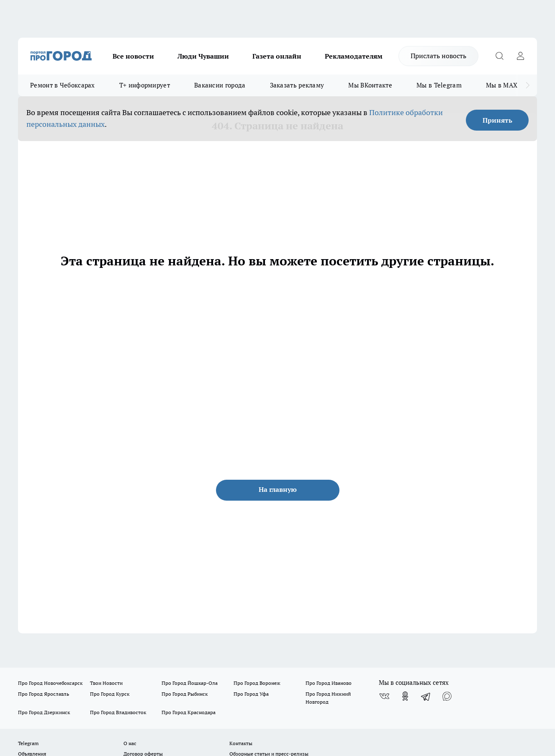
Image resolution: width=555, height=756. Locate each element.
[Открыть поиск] (499, 56)
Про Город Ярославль (44, 694)
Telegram (28, 743)
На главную (278, 489)
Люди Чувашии (203, 56)
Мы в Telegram (439, 85)
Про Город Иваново (329, 683)
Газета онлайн (277, 56)
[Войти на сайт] (520, 56)
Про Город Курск (110, 694)
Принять (497, 120)
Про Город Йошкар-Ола (190, 683)
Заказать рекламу (297, 85)
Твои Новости (106, 683)
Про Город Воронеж (257, 683)
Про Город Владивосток (118, 712)
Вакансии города (220, 85)
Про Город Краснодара (189, 712)
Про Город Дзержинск (44, 712)
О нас (130, 743)
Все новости (133, 56)
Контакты (241, 743)
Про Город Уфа (251, 694)
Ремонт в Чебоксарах (63, 85)
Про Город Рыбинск (185, 694)
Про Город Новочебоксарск (50, 683)
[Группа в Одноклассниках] (405, 696)
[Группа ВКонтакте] (384, 696)
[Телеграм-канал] (426, 696)
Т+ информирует (145, 85)
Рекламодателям (354, 56)
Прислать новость (438, 56)
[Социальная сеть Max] (447, 696)
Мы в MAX (502, 85)
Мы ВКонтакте (370, 85)
